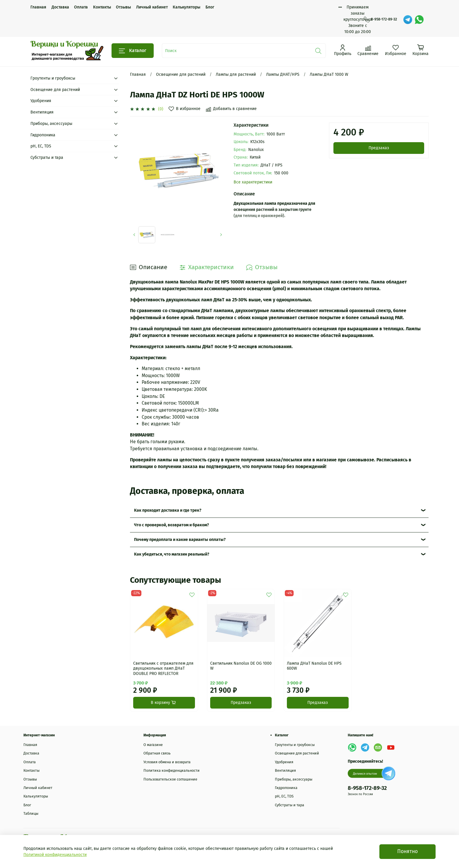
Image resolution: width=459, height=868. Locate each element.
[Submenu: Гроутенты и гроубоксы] (116, 78)
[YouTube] (391, 747)
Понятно (407, 851)
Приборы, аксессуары (51, 124)
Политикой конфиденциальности (55, 855)
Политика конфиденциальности (172, 770)
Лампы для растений (236, 74)
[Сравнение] (368, 50)
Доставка (60, 7)
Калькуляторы (186, 7)
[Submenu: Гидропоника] (116, 135)
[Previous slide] (134, 235)
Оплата (81, 7)
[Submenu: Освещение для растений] (116, 90)
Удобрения (41, 101)
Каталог (133, 51)
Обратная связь (157, 753)
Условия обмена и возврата (167, 762)
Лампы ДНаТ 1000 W (329, 74)
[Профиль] (343, 50)
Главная (38, 7)
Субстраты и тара (47, 158)
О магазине (153, 745)
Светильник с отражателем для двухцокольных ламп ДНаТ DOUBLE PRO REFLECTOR (163, 668)
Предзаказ (379, 148)
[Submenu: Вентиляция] (116, 112)
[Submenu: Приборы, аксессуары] (116, 124)
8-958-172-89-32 (380, 19)
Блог (210, 7)
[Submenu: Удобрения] (116, 101)
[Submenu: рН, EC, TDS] (116, 146)
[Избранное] (396, 50)
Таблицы (31, 813)
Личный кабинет (152, 7)
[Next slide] (221, 235)
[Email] (378, 747)
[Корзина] (421, 50)
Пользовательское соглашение (170, 779)
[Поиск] (318, 51)
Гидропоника (43, 135)
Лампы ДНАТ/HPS (283, 74)
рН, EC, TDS (41, 146)
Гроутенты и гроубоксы (53, 78)
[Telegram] (408, 20)
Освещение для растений (181, 74)
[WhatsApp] (419, 20)
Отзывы (123, 7)
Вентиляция (42, 112)
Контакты (102, 7)
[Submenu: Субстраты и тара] (116, 158)
